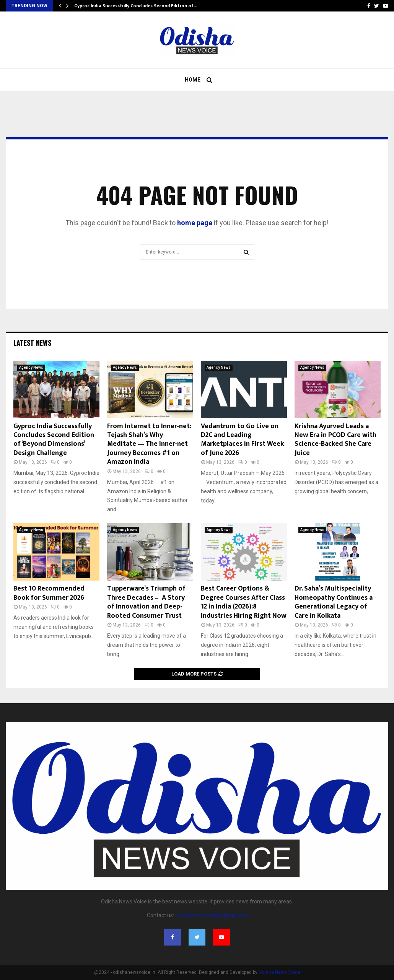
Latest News (32, 343)
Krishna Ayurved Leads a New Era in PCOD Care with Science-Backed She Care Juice (335, 440)
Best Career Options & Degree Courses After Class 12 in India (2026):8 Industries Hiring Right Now (244, 602)
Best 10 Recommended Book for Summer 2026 (49, 593)
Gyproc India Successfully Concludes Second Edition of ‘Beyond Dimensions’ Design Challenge (54, 440)
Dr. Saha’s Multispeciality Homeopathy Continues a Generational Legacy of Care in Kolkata (334, 602)
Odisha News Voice (279, 972)
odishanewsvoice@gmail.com (211, 915)
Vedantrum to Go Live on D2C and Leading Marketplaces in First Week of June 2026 (242, 440)
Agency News (31, 367)
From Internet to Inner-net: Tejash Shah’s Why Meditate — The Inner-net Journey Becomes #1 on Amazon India (149, 444)
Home (193, 80)
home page (195, 223)
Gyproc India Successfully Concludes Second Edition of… (136, 6)
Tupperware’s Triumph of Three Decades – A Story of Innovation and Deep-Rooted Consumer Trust (146, 602)
